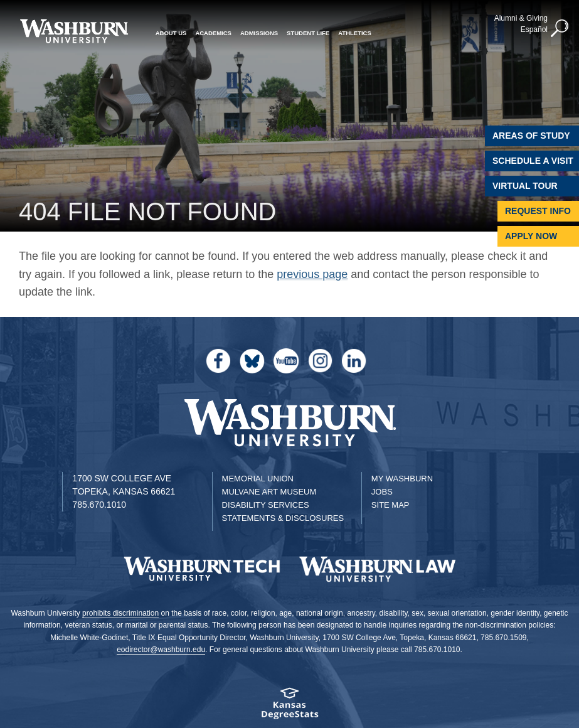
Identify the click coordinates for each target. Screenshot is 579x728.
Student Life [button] (308, 33)
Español (534, 29)
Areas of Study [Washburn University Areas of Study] (531, 136)
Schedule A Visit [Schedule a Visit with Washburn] (533, 161)
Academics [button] (213, 33)
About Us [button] (171, 33)
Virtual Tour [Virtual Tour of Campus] (525, 186)
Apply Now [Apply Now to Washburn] (531, 236)
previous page (312, 274)
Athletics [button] (355, 33)
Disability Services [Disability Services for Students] (266, 505)
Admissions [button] (259, 33)
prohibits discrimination (120, 613)
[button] (560, 29)
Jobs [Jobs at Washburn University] (382, 492)
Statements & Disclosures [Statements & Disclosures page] (283, 518)
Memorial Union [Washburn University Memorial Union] (258, 479)
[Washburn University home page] (74, 31)
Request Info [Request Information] (538, 211)
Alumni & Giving (521, 18)
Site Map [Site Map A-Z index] (390, 505)
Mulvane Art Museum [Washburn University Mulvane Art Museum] (269, 492)
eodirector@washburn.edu (161, 650)
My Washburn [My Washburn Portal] (402, 479)
